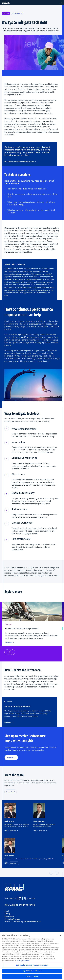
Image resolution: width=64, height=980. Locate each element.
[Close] (60, 935)
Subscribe (29, 898)
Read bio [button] (13, 830)
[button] (61, 3)
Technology (17, 13)
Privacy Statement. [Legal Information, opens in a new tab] (23, 961)
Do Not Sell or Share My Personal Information (23, 922)
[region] (32, 956)
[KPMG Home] (6, 3)
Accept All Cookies (32, 976)
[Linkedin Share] (19, 898)
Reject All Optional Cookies (32, 971)
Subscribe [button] (10, 757)
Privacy (7, 914)
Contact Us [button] (10, 792)
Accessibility (9, 916)
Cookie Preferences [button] (12, 919)
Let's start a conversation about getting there (20, 161)
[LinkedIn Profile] (6, 863)
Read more (10, 642)
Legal (7, 911)
